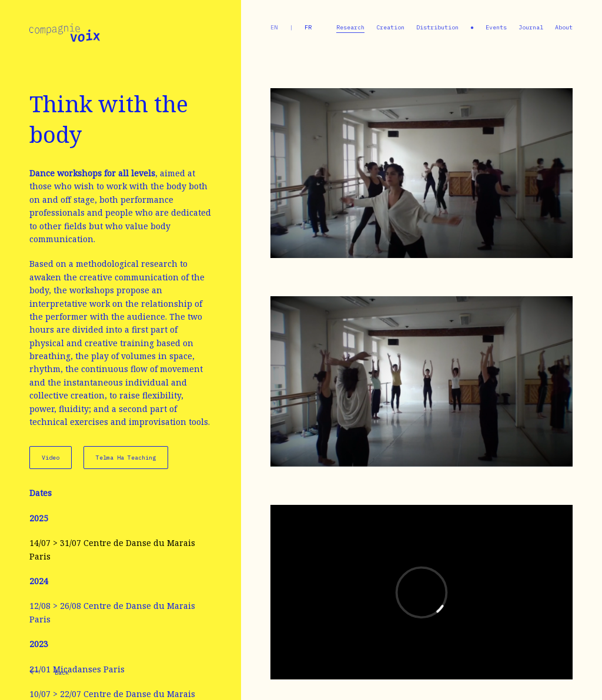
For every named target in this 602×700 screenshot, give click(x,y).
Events (496, 27)
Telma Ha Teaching (126, 458)
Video (51, 458)
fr (308, 27)
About (564, 27)
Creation (390, 27)
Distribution (437, 27)
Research (350, 27)
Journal (531, 27)
